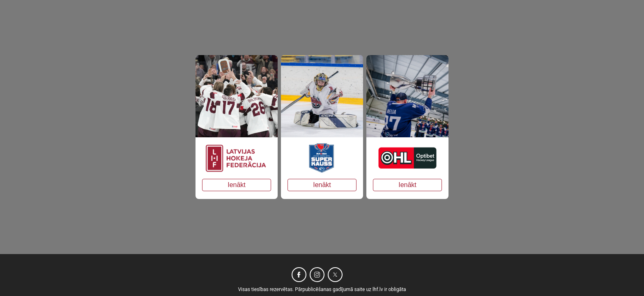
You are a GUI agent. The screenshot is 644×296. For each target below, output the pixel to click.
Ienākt (237, 185)
